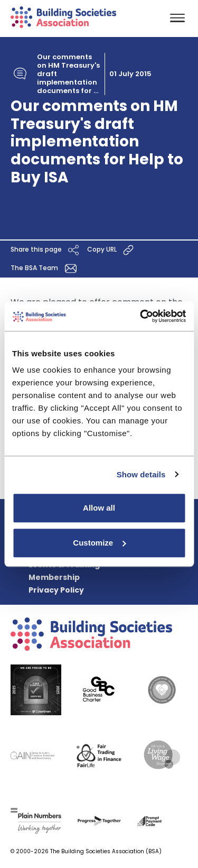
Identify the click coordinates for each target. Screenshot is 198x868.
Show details (141, 474)
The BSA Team (45, 268)
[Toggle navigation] (177, 19)
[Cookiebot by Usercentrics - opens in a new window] (141, 316)
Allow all (99, 508)
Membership (54, 577)
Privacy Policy (56, 590)
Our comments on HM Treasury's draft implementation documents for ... (68, 74)
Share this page (46, 250)
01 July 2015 (130, 74)
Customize (99, 543)
